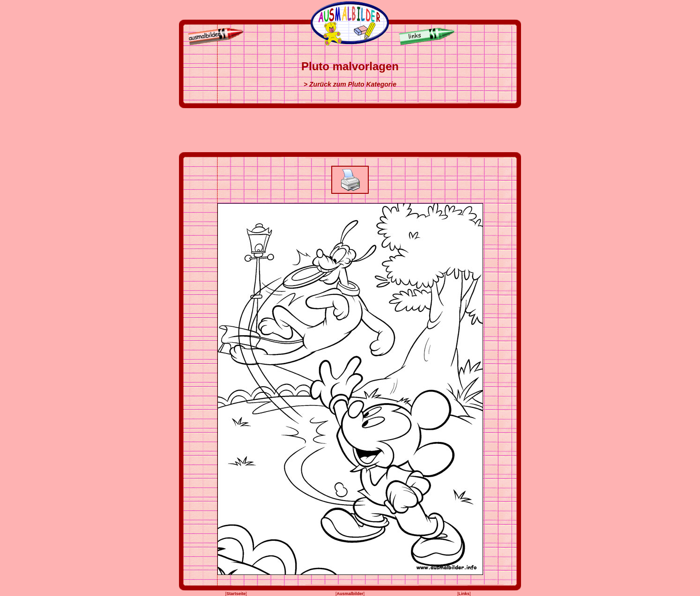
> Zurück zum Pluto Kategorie (350, 84)
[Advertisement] (350, 130)
